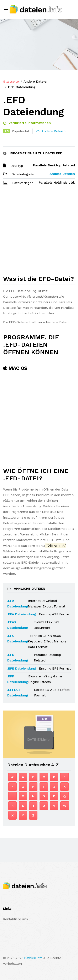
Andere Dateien (36, 81)
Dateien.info (33, 958)
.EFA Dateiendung (22, 614)
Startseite (11, 81)
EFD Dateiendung (22, 87)
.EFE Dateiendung (22, 668)
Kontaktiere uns (15, 919)
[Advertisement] (39, 232)
